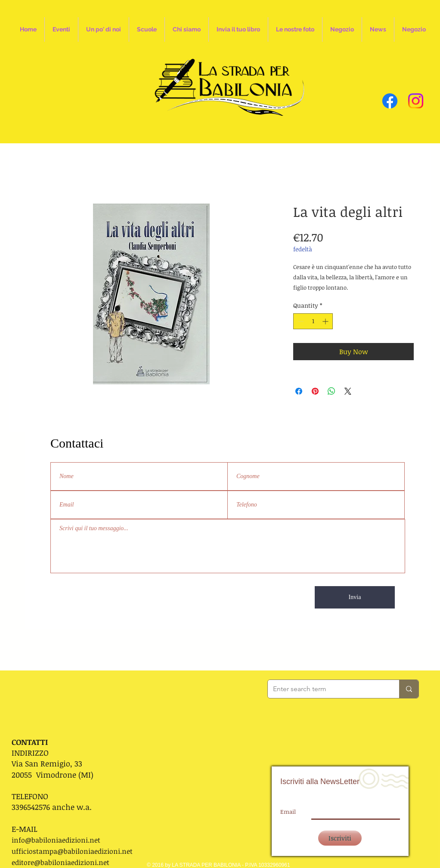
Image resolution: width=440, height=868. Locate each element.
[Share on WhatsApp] (332, 391)
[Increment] (326, 321)
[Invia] (355, 597)
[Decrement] (300, 321)
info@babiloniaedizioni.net (56, 840)
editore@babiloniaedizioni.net (60, 862)
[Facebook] (390, 101)
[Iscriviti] (340, 838)
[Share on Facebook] (299, 391)
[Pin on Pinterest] (315, 391)
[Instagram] (416, 101)
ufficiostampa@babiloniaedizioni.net (72, 851)
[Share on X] (348, 391)
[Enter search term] (327, 689)
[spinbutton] (313, 321)
